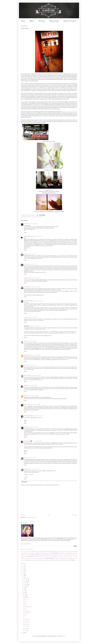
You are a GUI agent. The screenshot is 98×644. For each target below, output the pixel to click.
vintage (58, 560)
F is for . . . (25, 616)
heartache (61, 555)
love (56, 557)
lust (58, 557)
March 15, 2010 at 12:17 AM (32, 224)
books (26, 553)
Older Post (75, 515)
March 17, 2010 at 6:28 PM (33, 427)
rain (66, 559)
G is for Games (26, 614)
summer (40, 560)
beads (74, 552)
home (42, 217)
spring (35, 560)
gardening (46, 555)
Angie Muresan (27, 278)
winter (64, 560)
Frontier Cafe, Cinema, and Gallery (69, 112)
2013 (23, 572)
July (24, 589)
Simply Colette (27, 355)
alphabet (25, 217)
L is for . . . (25, 605)
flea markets (29, 555)
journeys (41, 557)
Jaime (25, 458)
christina (26, 427)
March (25, 596)
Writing (42, 21)
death (62, 553)
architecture (29, 217)
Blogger (64, 636)
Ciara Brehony (27, 287)
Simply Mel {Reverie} (28, 236)
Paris (45, 552)
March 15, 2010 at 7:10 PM (31, 365)
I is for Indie (26, 610)
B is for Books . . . (27, 623)
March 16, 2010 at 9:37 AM (35, 404)
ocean (37, 558)
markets (65, 557)
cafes (28, 553)
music (74, 557)
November (26, 581)
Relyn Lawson (27, 404)
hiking (66, 555)
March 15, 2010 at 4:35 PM (31, 341)
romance (22, 560)
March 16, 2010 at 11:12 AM (37, 416)
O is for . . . (25, 600)
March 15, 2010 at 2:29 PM (34, 326)
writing (72, 560)
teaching (46, 560)
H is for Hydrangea (27, 612)
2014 (23, 570)
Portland (48, 552)
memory (68, 557)
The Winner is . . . (27, 624)
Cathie (25, 224)
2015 (23, 568)
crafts (60, 553)
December (26, 579)
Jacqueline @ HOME (28, 301)
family (22, 555)
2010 (23, 577)
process (60, 559)
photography (50, 558)
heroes (64, 555)
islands (37, 557)
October (25, 583)
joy (44, 557)
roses (25, 560)
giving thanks (38, 217)
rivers (76, 559)
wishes (67, 560)
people (44, 559)
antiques (60, 552)
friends (42, 555)
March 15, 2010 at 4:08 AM (36, 278)
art (68, 552)
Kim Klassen (26, 469)
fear (25, 555)
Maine (42, 552)
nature (28, 558)
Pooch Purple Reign (28, 416)
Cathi (25, 386)
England (33, 552)
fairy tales (76, 553)
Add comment (24, 482)
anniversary (56, 552)
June (24, 591)
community (34, 217)
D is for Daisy (26, 619)
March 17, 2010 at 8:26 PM (37, 441)
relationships (72, 559)
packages (41, 559)
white (61, 560)
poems (56, 558)
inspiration (31, 557)
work (69, 560)
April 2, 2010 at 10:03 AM (34, 469)
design (69, 553)
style (37, 560)
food (38, 555)
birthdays (23, 553)
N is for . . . (25, 601)
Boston (26, 552)
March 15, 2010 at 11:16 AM (32, 317)
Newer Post (23, 515)
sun (43, 560)
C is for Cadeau (26, 621)
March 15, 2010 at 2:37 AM (31, 254)
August (25, 587)
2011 (23, 576)
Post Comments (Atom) (31, 517)
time (52, 560)
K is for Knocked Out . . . (28, 607)
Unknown (26, 396)
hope (76, 555)
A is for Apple (26, 626)
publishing (63, 559)
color (47, 553)
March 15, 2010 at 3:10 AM (32, 264)
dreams (72, 553)
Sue (25, 365)
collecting (43, 553)
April (25, 594)
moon (71, 557)
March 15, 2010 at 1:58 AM (38, 236)
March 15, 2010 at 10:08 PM (32, 386)
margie (25, 317)
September (26, 585)
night (31, 559)
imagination (24, 557)
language (47, 557)
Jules (25, 254)
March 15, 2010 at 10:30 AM (38, 301)
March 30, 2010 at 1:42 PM (31, 458)
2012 (23, 574)
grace (57, 555)
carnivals (33, 553)
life (53, 557)
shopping (29, 560)
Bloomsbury (23, 552)
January (25, 630)
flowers (34, 555)
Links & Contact (70, 21)
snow (32, 560)
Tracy (25, 341)
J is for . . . (25, 608)
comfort (50, 553)
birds (76, 552)
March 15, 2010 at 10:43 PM (33, 396)
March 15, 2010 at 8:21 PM (36, 375)
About (32, 21)
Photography (54, 21)
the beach (49, 560)
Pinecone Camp (27, 375)
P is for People (26, 598)
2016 (23, 566)
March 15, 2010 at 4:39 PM (35, 355)
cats (35, 553)
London (39, 552)
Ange (25, 264)
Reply (25, 232)
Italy (36, 552)
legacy (50, 557)
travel (54, 560)
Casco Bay (29, 552)
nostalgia (34, 559)
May (24, 592)
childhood (38, 553)
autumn (71, 552)
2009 (23, 633)
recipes (68, 558)
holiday (70, 555)
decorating (66, 553)
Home (23, 21)
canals (30, 553)
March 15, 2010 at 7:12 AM (35, 287)
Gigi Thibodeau (27, 441)
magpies (61, 557)
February (25, 629)
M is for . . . (25, 603)
